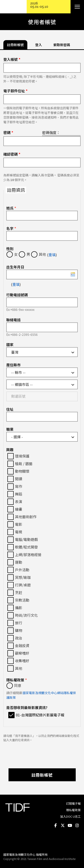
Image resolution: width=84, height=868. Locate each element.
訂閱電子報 (73, 803)
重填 (52, 255)
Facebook (56, 825)
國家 (10, 344)
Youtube (70, 825)
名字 (11, 228)
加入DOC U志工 (70, 816)
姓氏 (11, 208)
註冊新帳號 (42, 775)
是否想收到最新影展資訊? (27, 707)
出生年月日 (15, 267)
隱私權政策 (17, 680)
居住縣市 (13, 365)
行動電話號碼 (17, 295)
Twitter (63, 825)
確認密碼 (12, 154)
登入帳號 (12, 59)
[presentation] (42, 753)
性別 (10, 249)
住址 (10, 409)
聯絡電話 (13, 320)
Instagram (77, 825)
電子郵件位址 (15, 91)
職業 (10, 429)
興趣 (10, 449)
